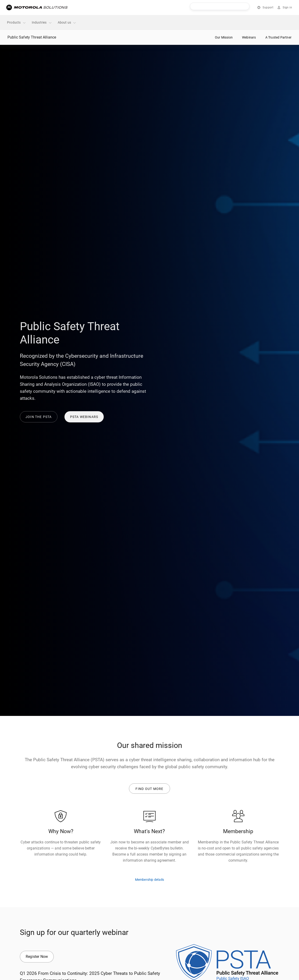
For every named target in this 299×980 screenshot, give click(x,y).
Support (268, 7)
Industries (42, 23)
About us (67, 23)
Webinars (249, 37)
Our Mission (224, 37)
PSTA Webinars (84, 417)
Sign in (287, 7)
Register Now (37, 955)
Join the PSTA (39, 417)
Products (17, 23)
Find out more (150, 788)
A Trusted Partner (278, 37)
